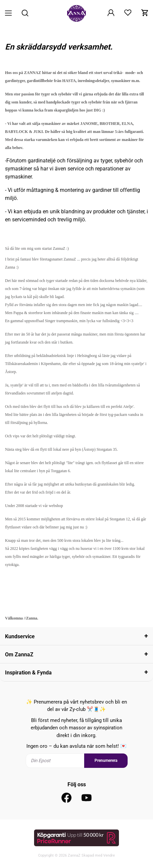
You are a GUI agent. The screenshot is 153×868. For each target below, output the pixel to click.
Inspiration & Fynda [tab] (28, 673)
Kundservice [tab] (20, 636)
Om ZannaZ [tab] (19, 655)
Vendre (109, 855)
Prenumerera (106, 761)
